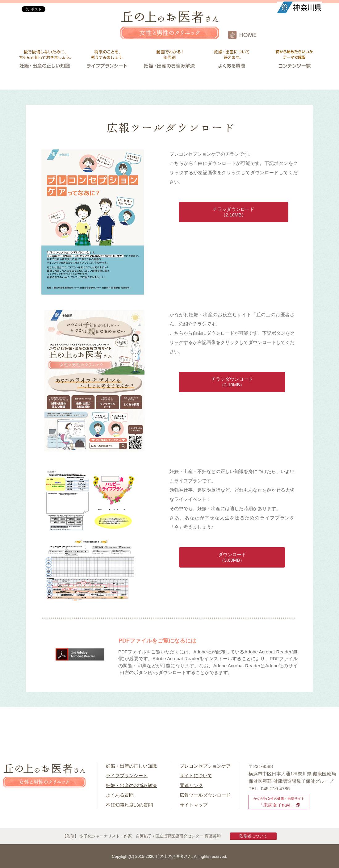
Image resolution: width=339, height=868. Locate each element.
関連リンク (191, 785)
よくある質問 (120, 795)
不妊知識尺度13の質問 (129, 805)
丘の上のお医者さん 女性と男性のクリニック (169, 29)
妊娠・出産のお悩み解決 (131, 785)
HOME (284, 35)
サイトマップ (194, 805)
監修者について (253, 836)
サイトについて (196, 776)
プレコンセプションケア (205, 766)
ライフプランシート (127, 776)
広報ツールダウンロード (205, 795)
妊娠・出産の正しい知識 (131, 766)
